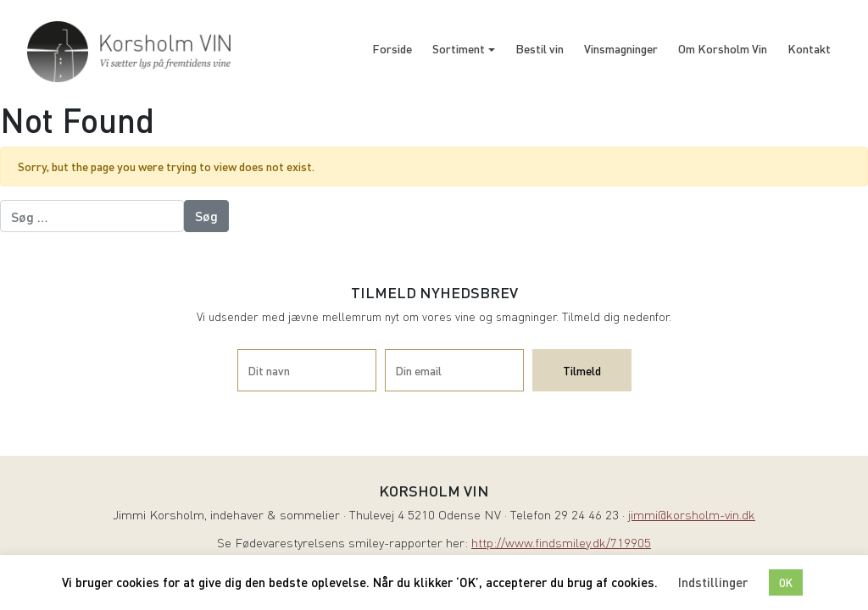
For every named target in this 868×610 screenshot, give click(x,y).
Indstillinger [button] (713, 582)
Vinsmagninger (621, 48)
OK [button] (786, 582)
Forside (392, 48)
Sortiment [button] (459, 48)
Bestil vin (540, 48)
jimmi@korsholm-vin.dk (692, 516)
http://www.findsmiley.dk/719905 (561, 544)
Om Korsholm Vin (723, 48)
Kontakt (809, 48)
